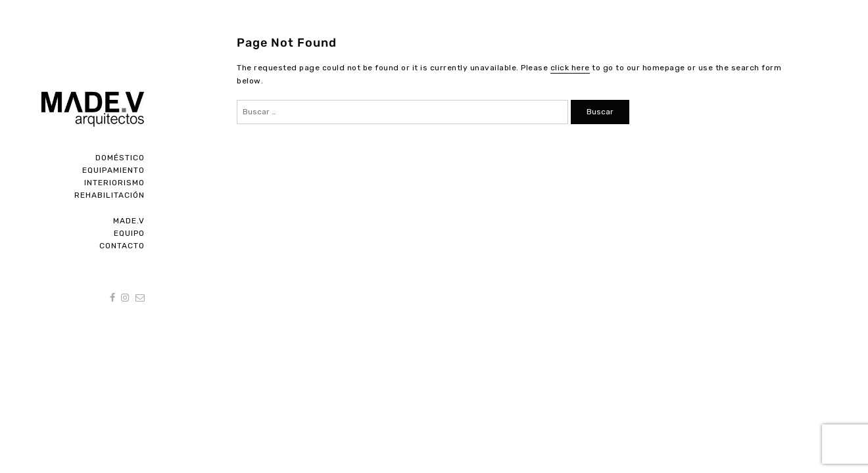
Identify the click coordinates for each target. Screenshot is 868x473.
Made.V (129, 221)
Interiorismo (114, 183)
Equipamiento (113, 170)
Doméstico (120, 158)
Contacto (122, 246)
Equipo (129, 233)
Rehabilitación (109, 195)
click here (570, 68)
